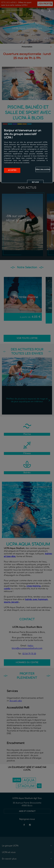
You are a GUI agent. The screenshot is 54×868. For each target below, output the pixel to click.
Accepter (12, 170)
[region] (27, 153)
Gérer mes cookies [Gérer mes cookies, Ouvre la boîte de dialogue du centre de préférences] (43, 169)
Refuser (35, 182)
